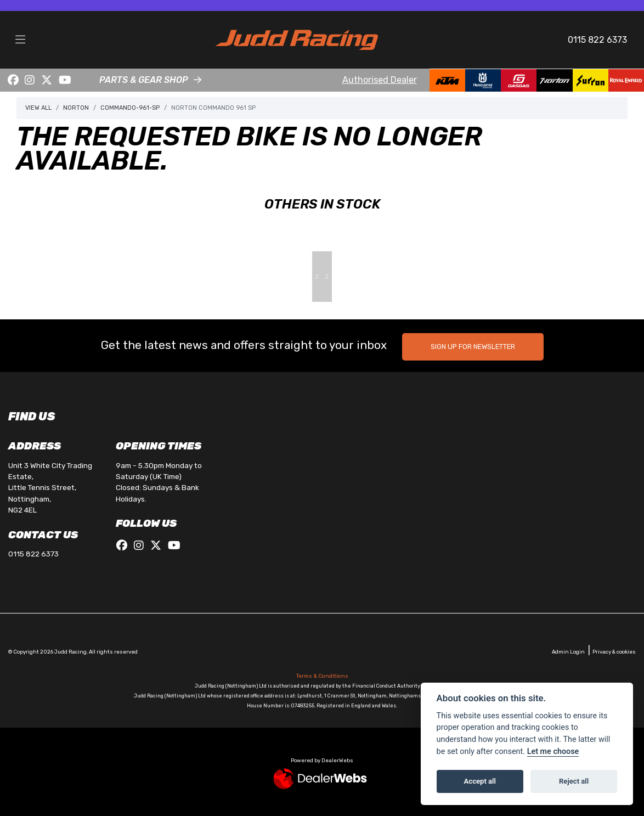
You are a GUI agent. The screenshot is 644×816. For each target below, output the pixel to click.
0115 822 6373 (597, 40)
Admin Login (568, 652)
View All (38, 108)
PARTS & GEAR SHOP (144, 80)
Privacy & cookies (614, 652)
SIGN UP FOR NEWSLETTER (473, 347)
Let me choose (553, 752)
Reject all (574, 781)
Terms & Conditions (322, 676)
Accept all (480, 781)
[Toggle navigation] (20, 40)
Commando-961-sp (130, 108)
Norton (76, 108)
